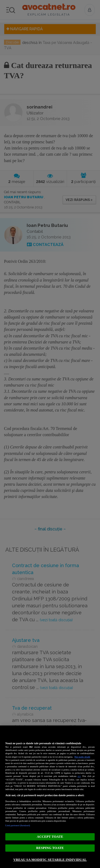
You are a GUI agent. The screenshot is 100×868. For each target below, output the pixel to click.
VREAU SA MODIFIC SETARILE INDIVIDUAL (50, 860)
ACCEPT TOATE (50, 837)
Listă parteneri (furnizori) (18, 826)
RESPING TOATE (50, 848)
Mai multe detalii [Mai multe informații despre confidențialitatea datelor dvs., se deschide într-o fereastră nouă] (82, 757)
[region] (50, 797)
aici (79, 776)
